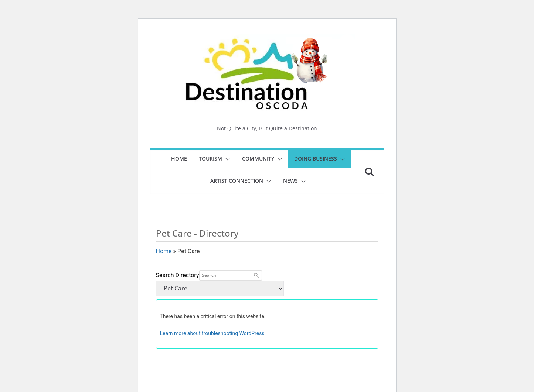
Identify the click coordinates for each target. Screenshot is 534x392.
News (290, 181)
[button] (226, 159)
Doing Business (316, 159)
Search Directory (178, 275)
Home (179, 159)
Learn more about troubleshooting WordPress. (213, 333)
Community (258, 159)
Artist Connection (237, 181)
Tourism (210, 159)
